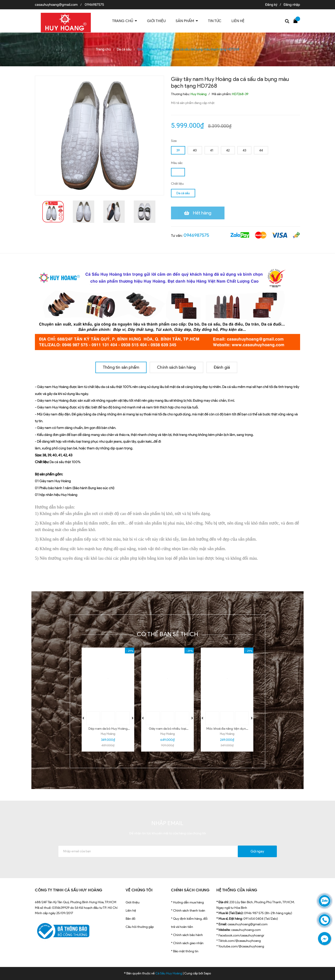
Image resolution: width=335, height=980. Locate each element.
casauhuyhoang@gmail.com (56, 5)
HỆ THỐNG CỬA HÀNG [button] (237, 890)
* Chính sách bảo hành (187, 935)
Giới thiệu (133, 902)
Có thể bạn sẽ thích (168, 634)
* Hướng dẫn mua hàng (187, 902)
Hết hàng (202, 213)
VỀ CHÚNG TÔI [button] (139, 890)
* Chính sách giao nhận (187, 943)
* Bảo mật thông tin (185, 951)
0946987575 (94, 5)
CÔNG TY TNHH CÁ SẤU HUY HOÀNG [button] (69, 890)
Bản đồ (131, 919)
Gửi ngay (257, 851)
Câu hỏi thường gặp (140, 927)
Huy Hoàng (108, 734)
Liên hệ (131, 911)
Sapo (207, 973)
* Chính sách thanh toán (188, 911)
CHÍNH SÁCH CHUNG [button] (190, 890)
